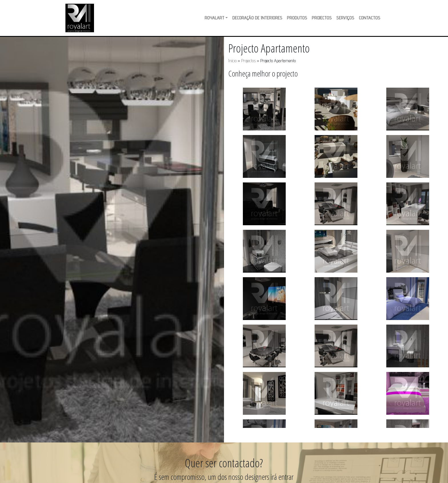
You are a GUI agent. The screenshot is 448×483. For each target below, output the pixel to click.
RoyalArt (214, 18)
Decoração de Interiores (257, 18)
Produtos (297, 18)
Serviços (345, 18)
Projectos (322, 18)
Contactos (370, 18)
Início (232, 61)
